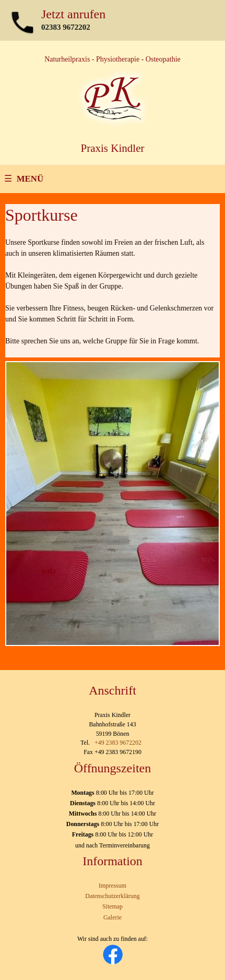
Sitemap (113, 906)
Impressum (113, 886)
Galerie (113, 917)
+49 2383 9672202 (118, 743)
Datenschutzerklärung (112, 896)
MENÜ (30, 179)
